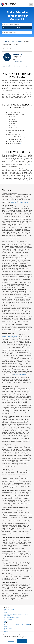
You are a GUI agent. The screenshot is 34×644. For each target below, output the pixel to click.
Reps (13, 41)
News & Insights (9, 628)
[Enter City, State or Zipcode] (17, 24)
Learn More (11, 641)
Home (7, 41)
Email (27, 66)
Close (22, 641)
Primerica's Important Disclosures (20, 203)
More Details (7, 66)
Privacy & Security (9, 609)
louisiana (19, 41)
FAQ (5, 630)
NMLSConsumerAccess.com (12, 617)
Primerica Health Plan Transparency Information (18, 624)
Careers (6, 621)
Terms (6, 612)
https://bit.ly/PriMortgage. (21, 374)
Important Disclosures (10, 611)
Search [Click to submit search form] (18, 28)
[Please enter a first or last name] (17, 32)
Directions (17, 66)
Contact (6, 627)
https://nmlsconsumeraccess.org (11, 336)
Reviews (6, 631)
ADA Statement (8, 620)
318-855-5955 (18, 61)
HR (6, 623)
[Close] (31, 635)
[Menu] (31, 4)
